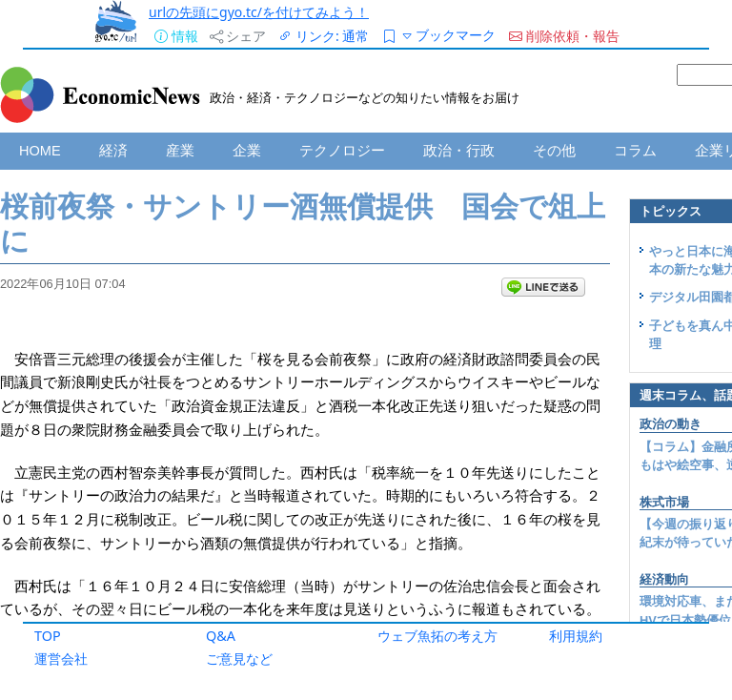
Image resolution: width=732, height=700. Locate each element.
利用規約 (576, 636)
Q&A (221, 636)
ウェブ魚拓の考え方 (437, 636)
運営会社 (61, 659)
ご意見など (239, 659)
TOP (48, 636)
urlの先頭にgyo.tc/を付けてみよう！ (259, 12)
